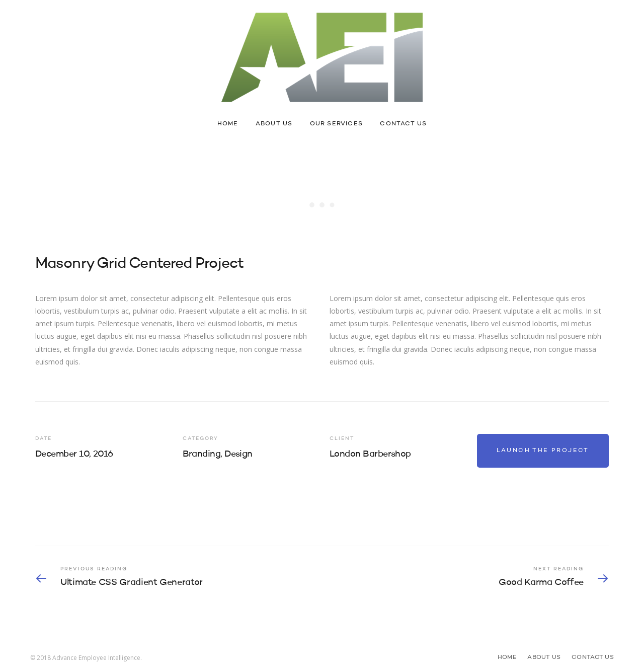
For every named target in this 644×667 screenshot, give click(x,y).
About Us (274, 124)
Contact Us (403, 124)
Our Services (336, 124)
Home (228, 124)
